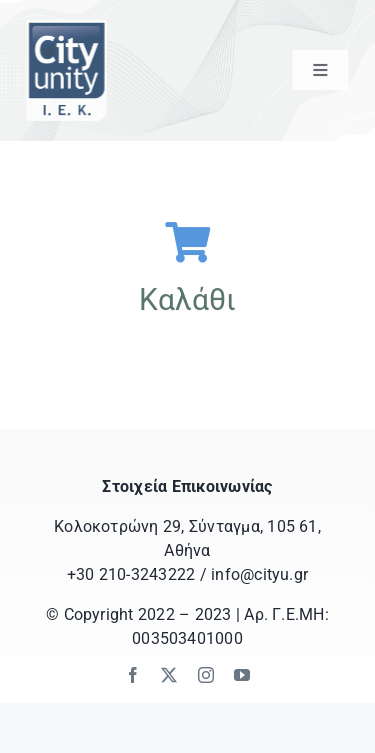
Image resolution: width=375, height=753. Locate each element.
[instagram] (206, 675)
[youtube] (242, 675)
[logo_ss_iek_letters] (65, 27)
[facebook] (133, 675)
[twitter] (169, 675)
